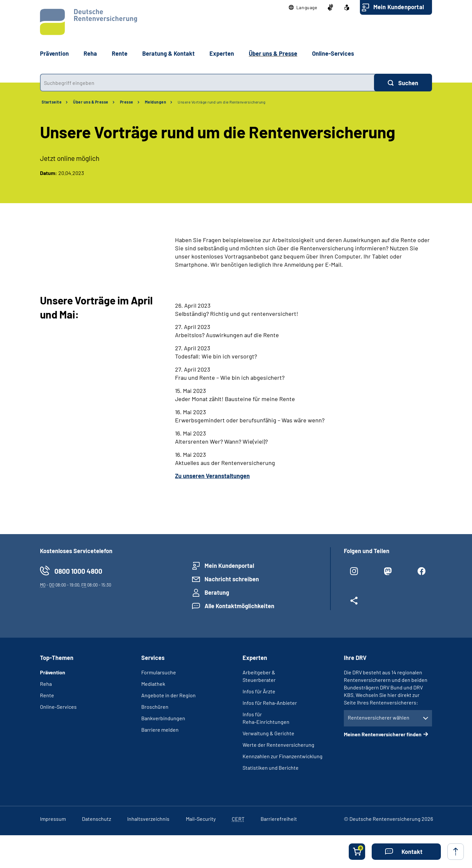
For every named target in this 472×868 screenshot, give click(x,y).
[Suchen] (403, 83)
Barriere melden (160, 730)
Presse (127, 102)
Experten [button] (222, 53)
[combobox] (207, 83)
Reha (46, 684)
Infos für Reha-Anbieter (270, 703)
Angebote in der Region (168, 695)
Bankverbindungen (163, 718)
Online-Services (333, 53)
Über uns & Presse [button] (273, 53)
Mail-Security (201, 819)
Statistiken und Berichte (271, 768)
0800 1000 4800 (78, 571)
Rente (47, 695)
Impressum (53, 819)
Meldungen (156, 102)
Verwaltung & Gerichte (268, 733)
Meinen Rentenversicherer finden (383, 734)
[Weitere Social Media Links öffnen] (354, 603)
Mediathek (153, 684)
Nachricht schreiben (232, 579)
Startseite (52, 102)
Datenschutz (97, 819)
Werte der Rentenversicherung (278, 745)
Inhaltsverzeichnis (148, 819)
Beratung (217, 592)
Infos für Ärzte (259, 691)
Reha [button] (90, 53)
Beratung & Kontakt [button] (168, 53)
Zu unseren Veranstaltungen (212, 476)
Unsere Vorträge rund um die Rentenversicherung (221, 102)
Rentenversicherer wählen (379, 717)
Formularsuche (159, 672)
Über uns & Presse (91, 102)
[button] (303, 8)
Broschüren (155, 707)
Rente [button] (120, 53)
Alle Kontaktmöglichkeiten (239, 606)
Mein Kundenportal (399, 7)
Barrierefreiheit (279, 819)
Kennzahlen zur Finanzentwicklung (283, 756)
